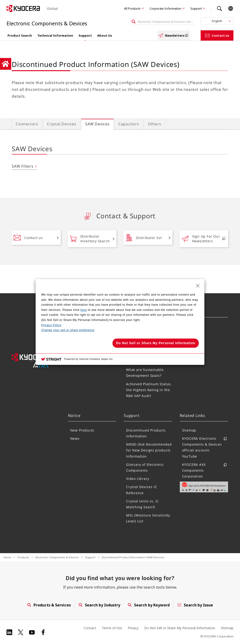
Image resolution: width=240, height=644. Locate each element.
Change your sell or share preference (68, 330)
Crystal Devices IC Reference (142, 490)
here (84, 310)
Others (155, 124)
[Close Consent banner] (198, 286)
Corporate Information (165, 8)
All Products (132, 8)
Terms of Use (112, 628)
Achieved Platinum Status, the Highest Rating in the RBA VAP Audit (149, 390)
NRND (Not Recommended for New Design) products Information (149, 450)
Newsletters (174, 35)
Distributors (193, 335)
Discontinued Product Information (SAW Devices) (133, 557)
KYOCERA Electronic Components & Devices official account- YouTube (205, 447)
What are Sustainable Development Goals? (145, 373)
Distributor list (144, 238)
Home (7, 557)
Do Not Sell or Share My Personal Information (180, 628)
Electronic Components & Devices (57, 557)
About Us (105, 35)
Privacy (133, 628)
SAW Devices (97, 124)
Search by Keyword (149, 605)
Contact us (217, 35)
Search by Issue (195, 605)
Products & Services (49, 605)
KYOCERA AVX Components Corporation (205, 470)
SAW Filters (23, 166)
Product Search (20, 35)
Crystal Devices (62, 124)
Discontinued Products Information (146, 433)
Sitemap (189, 430)
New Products (82, 430)
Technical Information (55, 35)
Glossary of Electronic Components (145, 467)
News (75, 438)
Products (23, 557)
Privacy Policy (51, 325)
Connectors (27, 124)
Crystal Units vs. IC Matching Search (142, 504)
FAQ (186, 343)
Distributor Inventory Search (90, 239)
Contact (90, 628)
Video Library (138, 479)
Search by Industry (99, 605)
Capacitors (129, 124)
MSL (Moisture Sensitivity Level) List (148, 518)
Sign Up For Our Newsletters (201, 239)
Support (196, 8)
